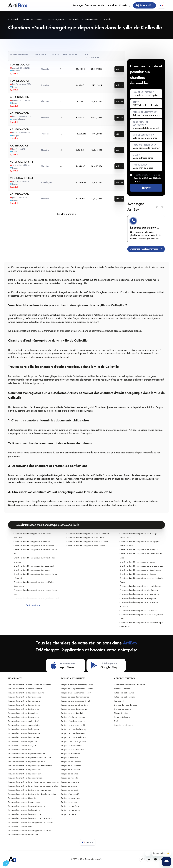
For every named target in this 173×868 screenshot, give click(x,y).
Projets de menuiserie (71, 754)
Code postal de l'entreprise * (140, 123)
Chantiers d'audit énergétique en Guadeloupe (140, 570)
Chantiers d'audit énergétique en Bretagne (139, 550)
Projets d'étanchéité (70, 794)
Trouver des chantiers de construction (25, 814)
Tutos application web (124, 693)
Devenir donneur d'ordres (125, 705)
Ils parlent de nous (122, 717)
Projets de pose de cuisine (73, 733)
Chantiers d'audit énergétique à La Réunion (139, 590)
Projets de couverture (71, 798)
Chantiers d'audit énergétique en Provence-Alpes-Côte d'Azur (142, 625)
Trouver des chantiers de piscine (22, 741)
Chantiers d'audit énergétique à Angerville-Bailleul (36, 598)
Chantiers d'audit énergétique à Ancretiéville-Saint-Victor (34, 584)
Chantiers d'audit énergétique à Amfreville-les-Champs (34, 560)
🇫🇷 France (88, 842)
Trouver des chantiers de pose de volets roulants (30, 758)
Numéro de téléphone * (144, 145)
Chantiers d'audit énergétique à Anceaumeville (35, 566)
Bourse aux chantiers (95, 5)
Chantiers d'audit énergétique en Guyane (138, 574)
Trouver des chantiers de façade (22, 745)
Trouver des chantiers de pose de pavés (26, 774)
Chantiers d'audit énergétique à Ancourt (31, 570)
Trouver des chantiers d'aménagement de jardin (29, 830)
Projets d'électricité (70, 758)
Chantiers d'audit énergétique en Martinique (139, 594)
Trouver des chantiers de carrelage (23, 737)
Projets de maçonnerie (71, 766)
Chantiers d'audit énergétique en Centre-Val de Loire (141, 556)
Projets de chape (69, 814)
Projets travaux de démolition (74, 705)
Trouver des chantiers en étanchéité (24, 725)
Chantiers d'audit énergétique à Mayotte (138, 598)
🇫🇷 (161, 5)
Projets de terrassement (72, 745)
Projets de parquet (69, 790)
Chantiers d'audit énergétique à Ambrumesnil (34, 546)
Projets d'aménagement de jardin (76, 693)
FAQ (116, 721)
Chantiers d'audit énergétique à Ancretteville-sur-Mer (35, 592)
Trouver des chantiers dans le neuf (23, 835)
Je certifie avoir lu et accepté (148, 178)
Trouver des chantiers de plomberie (24, 705)
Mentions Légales (122, 689)
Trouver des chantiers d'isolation (23, 798)
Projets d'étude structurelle (73, 721)
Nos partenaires (121, 713)
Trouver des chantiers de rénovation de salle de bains (32, 794)
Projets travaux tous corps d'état (75, 701)
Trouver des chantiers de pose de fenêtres (27, 754)
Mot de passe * (140, 165)
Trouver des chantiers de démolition (24, 810)
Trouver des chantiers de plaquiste (23, 717)
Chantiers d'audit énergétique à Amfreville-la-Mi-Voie (35, 552)
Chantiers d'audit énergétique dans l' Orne (86, 546)
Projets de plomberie (71, 770)
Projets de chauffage (70, 806)
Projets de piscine (69, 786)
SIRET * (136, 102)
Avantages (78, 5)
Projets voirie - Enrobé (71, 762)
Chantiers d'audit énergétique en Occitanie (139, 610)
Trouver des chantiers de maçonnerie (25, 697)
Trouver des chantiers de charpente (24, 729)
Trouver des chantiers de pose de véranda (27, 806)
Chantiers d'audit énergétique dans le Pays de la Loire (141, 617)
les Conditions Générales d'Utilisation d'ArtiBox (148, 178)
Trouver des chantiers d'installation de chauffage (30, 685)
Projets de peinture (70, 774)
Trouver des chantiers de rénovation (24, 709)
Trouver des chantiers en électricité (24, 721)
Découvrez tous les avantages (146, 249)
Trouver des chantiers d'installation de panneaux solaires (33, 782)
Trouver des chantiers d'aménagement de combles (31, 822)
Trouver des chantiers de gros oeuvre (25, 802)
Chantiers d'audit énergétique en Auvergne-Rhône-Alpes (139, 536)
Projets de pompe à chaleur (73, 737)
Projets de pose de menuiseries (75, 697)
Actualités (112, 5)
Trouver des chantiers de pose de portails (26, 762)
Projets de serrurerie (70, 782)
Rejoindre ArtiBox (145, 5)
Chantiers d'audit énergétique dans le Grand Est (141, 566)
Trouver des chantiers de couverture (24, 733)
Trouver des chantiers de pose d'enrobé (26, 778)
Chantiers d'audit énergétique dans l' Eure (85, 538)
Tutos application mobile (125, 697)
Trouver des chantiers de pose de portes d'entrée (30, 766)
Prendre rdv (119, 701)
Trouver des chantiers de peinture (23, 713)
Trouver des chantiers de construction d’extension (30, 818)
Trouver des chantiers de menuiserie (24, 701)
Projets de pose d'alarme (72, 749)
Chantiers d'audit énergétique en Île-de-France (140, 586)
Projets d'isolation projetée (73, 717)
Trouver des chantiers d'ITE (20, 826)
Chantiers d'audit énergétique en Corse (137, 562)
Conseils (123, 5)
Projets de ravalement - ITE (73, 725)
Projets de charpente (70, 810)
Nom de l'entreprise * (143, 92)
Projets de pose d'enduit (72, 713)
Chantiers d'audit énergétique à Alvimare (32, 542)
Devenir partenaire (122, 709)
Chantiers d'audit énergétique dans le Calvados (88, 533)
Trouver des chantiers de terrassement (25, 689)
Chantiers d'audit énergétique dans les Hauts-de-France (141, 580)
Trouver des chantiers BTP (20, 749)
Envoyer (146, 188)
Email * (136, 155)
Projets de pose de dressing (73, 729)
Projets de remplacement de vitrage (77, 689)
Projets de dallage (69, 802)
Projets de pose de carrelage (74, 709)
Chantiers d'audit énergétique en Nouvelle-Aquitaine (139, 604)
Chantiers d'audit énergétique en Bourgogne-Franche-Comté (140, 544)
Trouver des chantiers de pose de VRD (25, 770)
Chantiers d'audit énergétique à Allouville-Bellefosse (33, 536)
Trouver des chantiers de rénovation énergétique (30, 790)
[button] (157, 207)
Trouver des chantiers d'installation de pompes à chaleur (33, 786)
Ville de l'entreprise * (143, 135)
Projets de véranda (69, 778)
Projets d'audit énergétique (73, 741)
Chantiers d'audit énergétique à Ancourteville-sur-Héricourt (36, 576)
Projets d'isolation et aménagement (77, 685)
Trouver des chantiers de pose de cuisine (26, 693)
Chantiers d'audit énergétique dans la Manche (87, 542)
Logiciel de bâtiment (123, 725)
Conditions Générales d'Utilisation (129, 685)
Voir (119, 69)
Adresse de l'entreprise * (145, 112)
